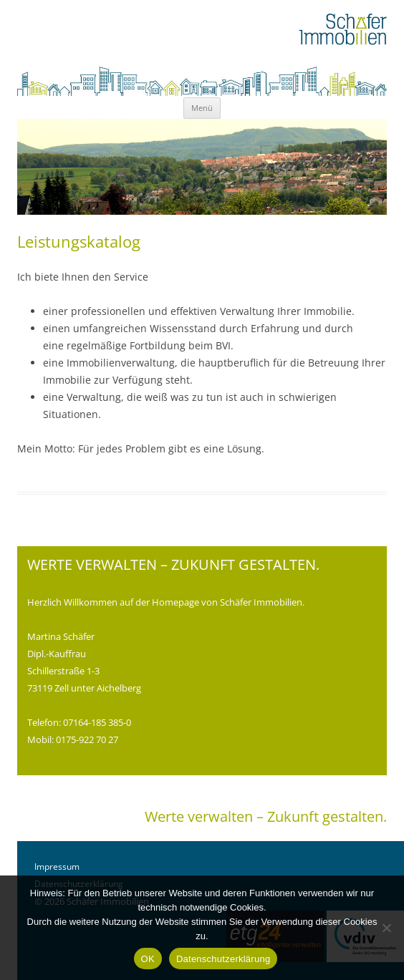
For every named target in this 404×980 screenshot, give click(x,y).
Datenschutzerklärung (223, 959)
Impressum (57, 867)
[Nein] (386, 928)
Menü (202, 108)
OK (148, 959)
